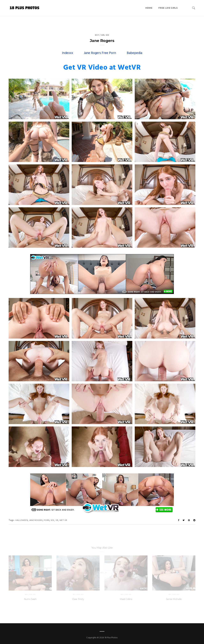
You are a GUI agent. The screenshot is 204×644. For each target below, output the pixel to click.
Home (149, 8)
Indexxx (68, 53)
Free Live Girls (168, 8)
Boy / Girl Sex (102, 35)
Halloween (22, 520)
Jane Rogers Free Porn (100, 53)
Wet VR (63, 520)
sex (53, 520)
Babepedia (134, 53)
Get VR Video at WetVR (102, 68)
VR (57, 520)
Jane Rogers (36, 520)
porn (47, 520)
